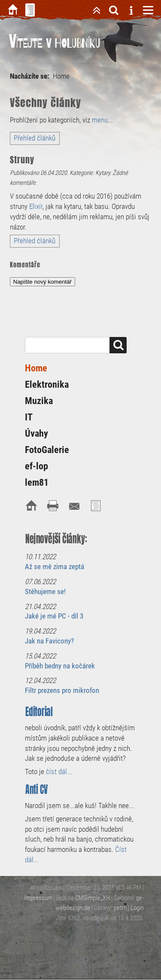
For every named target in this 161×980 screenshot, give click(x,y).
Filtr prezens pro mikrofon (62, 690)
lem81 (37, 482)
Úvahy (36, 433)
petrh (120, 908)
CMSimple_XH (93, 898)
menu (100, 120)
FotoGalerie (47, 450)
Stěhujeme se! (45, 591)
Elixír (36, 206)
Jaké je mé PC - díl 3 (54, 616)
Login (137, 908)
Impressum (38, 898)
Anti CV (37, 789)
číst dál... (59, 772)
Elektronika (47, 384)
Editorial (39, 712)
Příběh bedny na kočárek (60, 666)
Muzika (39, 401)
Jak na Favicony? (49, 641)
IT (29, 417)
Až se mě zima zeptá (55, 567)
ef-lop (36, 466)
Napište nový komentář (43, 282)
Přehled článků (35, 138)
